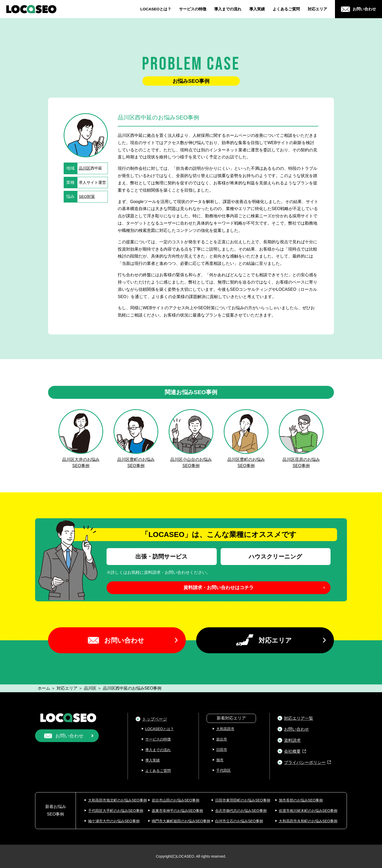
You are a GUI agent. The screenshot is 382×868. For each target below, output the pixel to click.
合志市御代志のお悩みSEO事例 (241, 811)
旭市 (220, 760)
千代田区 (223, 770)
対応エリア (317, 9)
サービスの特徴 (193, 9)
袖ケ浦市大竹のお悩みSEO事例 (114, 821)
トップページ (155, 719)
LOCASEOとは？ (156, 9)
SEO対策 (87, 196)
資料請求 (292, 740)
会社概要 (292, 751)
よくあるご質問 (286, 9)
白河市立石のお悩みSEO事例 (239, 821)
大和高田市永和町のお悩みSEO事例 (308, 821)
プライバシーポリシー (305, 762)
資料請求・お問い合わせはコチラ (219, 588)
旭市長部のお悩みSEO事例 (301, 800)
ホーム (44, 688)
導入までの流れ (228, 9)
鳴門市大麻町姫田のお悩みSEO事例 (181, 821)
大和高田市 (225, 729)
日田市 (222, 750)
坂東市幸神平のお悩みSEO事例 (177, 811)
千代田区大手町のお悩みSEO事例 (116, 811)
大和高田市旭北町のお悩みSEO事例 (117, 800)
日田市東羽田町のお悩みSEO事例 (243, 800)
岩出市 (222, 739)
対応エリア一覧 (299, 718)
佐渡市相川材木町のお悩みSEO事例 (308, 811)
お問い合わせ (124, 640)
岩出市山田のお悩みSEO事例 (176, 800)
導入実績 (257, 9)
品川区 (85, 168)
